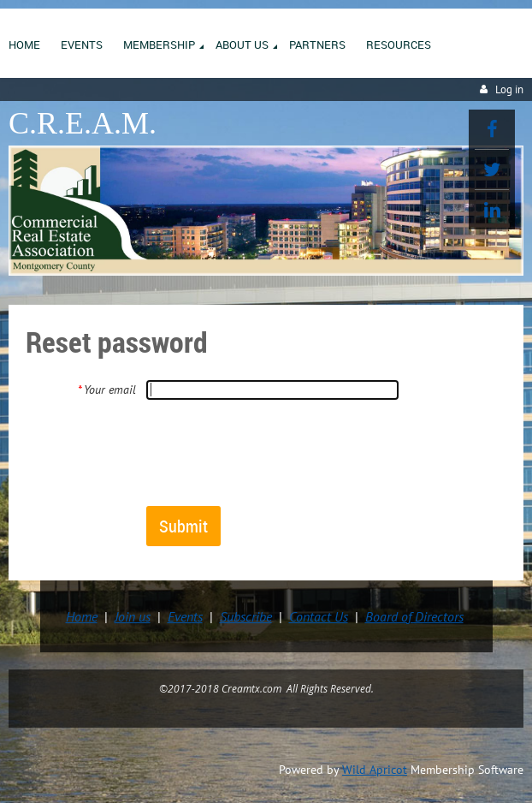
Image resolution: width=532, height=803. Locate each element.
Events (185, 616)
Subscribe (246, 616)
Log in (509, 89)
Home (82, 616)
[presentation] (275, 452)
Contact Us (319, 616)
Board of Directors (414, 616)
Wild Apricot (375, 770)
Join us (133, 616)
